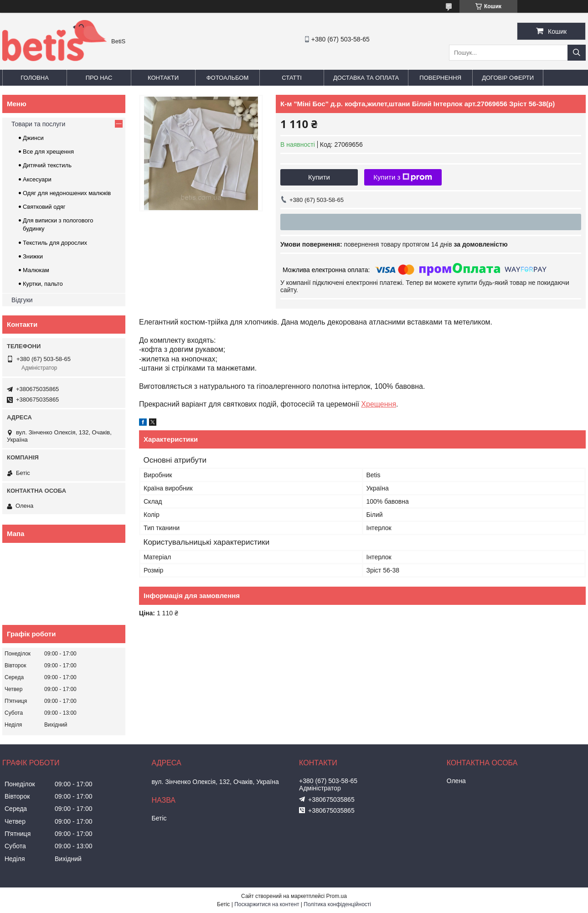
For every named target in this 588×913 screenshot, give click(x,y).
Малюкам (36, 270)
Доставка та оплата (366, 78)
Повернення (440, 78)
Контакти (163, 78)
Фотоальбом (228, 78)
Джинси (33, 138)
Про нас (99, 78)
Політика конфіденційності (337, 904)
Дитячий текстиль (47, 165)
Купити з (403, 177)
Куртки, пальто (43, 284)
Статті (292, 78)
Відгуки (22, 300)
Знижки (33, 256)
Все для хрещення (48, 152)
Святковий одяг (44, 207)
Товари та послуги (38, 124)
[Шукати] (577, 53)
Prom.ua (337, 896)
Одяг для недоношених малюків (67, 193)
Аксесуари (37, 179)
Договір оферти (508, 78)
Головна (35, 78)
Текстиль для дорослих (55, 243)
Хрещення (379, 404)
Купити (319, 177)
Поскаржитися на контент (267, 904)
